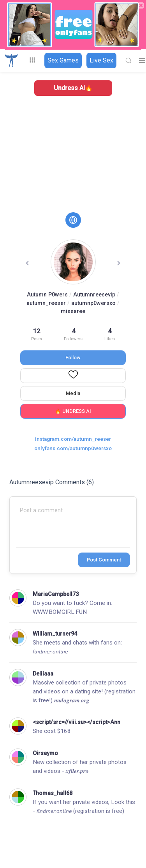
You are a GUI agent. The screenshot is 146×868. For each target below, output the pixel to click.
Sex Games (63, 60)
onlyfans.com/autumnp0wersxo (73, 448)
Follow (73, 358)
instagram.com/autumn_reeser (73, 439)
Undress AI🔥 (73, 88)
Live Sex (101, 60)
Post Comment (104, 560)
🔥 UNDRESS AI (73, 411)
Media (73, 393)
